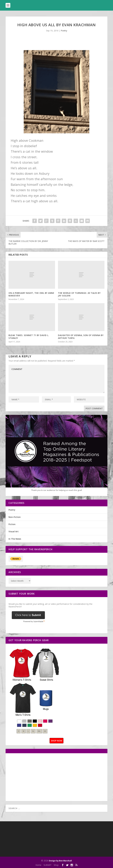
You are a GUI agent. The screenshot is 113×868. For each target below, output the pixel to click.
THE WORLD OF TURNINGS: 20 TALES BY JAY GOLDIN (79, 294)
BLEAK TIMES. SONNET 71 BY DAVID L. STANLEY (29, 337)
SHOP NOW (56, 741)
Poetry (64, 31)
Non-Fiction (15, 517)
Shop (56, 865)
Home (38, 865)
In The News (15, 539)
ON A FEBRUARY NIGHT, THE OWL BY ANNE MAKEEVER (31, 294)
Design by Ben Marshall (60, 861)
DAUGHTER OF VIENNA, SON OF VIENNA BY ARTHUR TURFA (81, 337)
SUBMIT (48, 865)
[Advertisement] (33, 777)
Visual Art (14, 531)
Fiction (12, 524)
